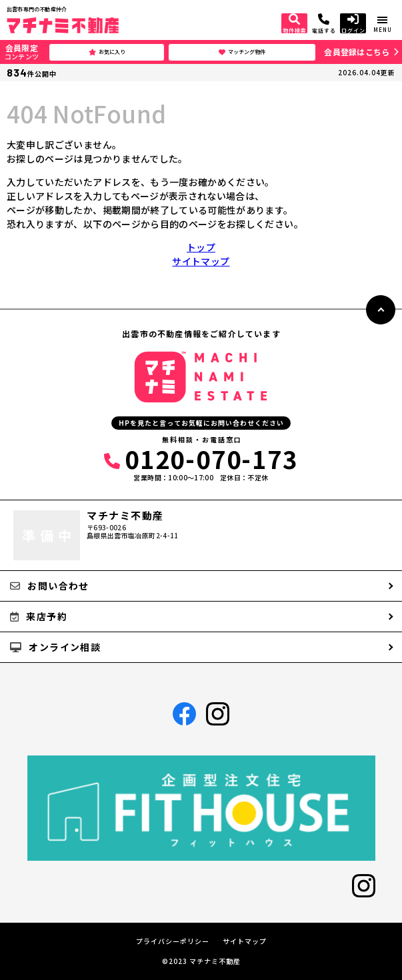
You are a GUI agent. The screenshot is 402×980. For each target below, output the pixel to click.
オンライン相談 (55, 647)
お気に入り (107, 52)
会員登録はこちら (357, 52)
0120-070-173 (201, 458)
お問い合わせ (50, 586)
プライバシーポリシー (173, 941)
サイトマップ (201, 261)
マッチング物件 (242, 52)
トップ (201, 247)
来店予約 (39, 616)
